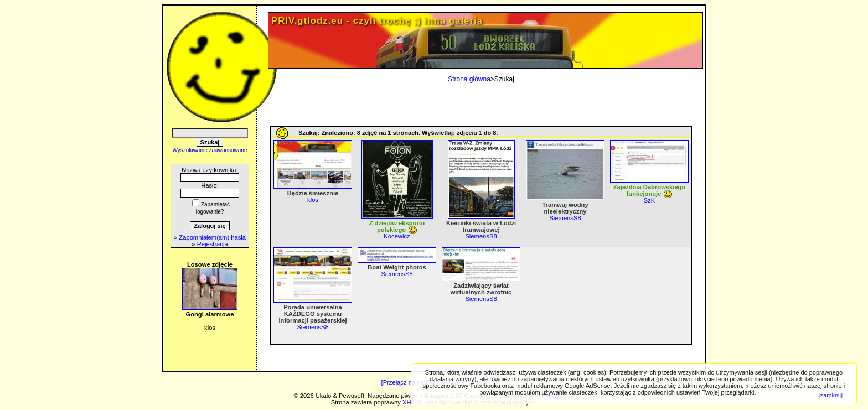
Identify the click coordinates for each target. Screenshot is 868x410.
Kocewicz (397, 236)
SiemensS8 (481, 236)
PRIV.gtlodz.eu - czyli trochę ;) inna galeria (377, 21)
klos (313, 200)
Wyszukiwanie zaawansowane (210, 150)
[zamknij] (831, 395)
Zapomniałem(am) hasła (212, 237)
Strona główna (469, 79)
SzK (650, 200)
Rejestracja (213, 244)
